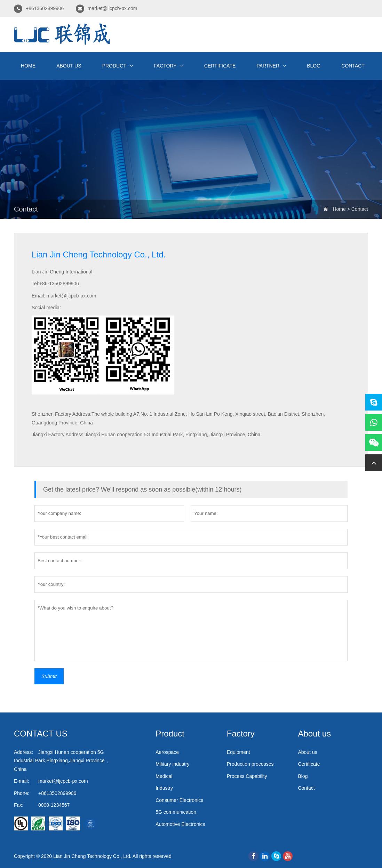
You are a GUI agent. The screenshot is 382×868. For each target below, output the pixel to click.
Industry (164, 788)
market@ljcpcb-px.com (113, 8)
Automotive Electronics (180, 824)
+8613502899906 (45, 8)
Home (28, 66)
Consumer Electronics (179, 800)
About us (69, 66)
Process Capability (247, 776)
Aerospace (167, 752)
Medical (164, 776)
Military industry (172, 764)
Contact (353, 66)
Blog (314, 66)
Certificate (220, 66)
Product (118, 66)
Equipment (238, 752)
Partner (271, 66)
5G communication (176, 812)
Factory (169, 66)
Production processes (250, 764)
